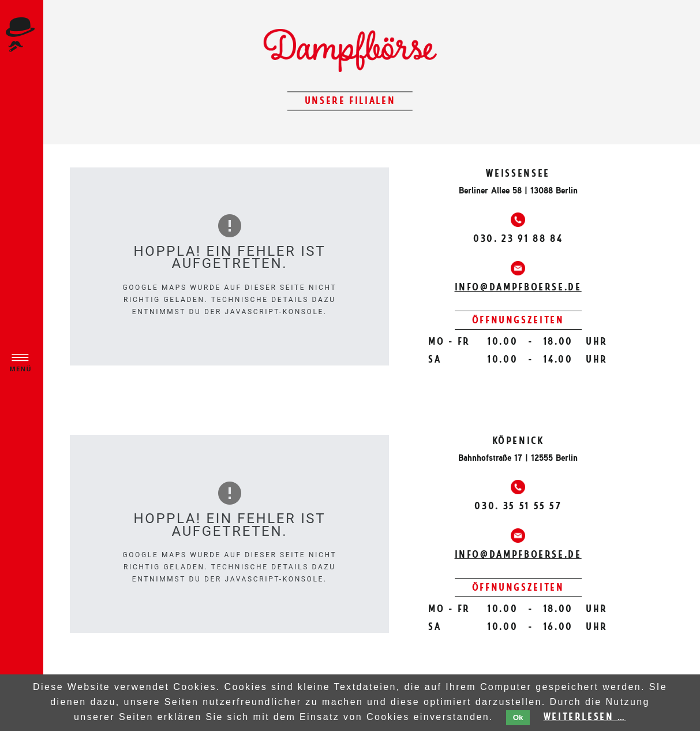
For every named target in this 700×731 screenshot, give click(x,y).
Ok (518, 717)
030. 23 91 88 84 (518, 238)
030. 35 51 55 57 (518, 506)
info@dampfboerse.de (518, 287)
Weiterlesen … (585, 717)
